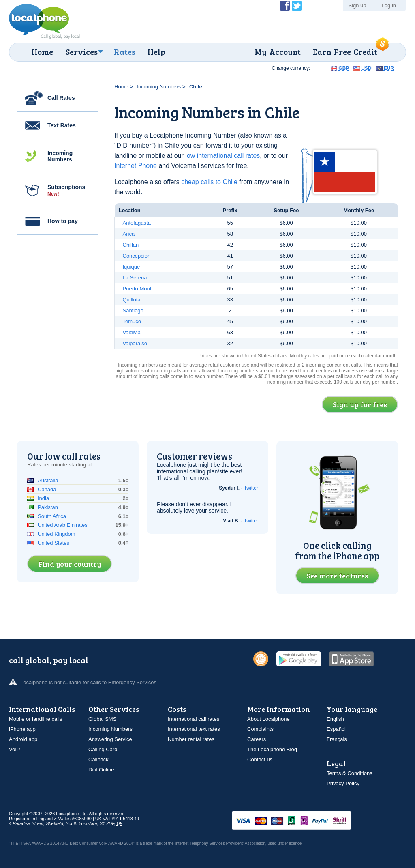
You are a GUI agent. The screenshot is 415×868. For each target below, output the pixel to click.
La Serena (135, 278)
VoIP (14, 749)
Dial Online (101, 770)
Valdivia (132, 332)
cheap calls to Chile (209, 182)
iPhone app (22, 729)
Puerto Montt (138, 289)
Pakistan (48, 507)
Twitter (251, 488)
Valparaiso (135, 343)
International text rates (194, 729)
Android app (23, 739)
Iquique (132, 267)
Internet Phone (136, 166)
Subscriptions (66, 190)
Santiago (133, 310)
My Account (278, 52)
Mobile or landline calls (36, 719)
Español (336, 729)
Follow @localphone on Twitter (297, 6)
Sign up (357, 5)
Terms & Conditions (350, 773)
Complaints (260, 729)
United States (53, 543)
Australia (48, 480)
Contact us (260, 759)
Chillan (131, 245)
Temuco (132, 321)
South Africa (52, 516)
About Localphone (268, 719)
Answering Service (110, 739)
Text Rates (62, 125)
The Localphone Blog (272, 749)
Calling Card (103, 749)
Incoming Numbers (60, 156)
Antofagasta (137, 223)
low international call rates (222, 156)
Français (337, 739)
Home (42, 52)
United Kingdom (57, 534)
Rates (125, 52)
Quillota (132, 300)
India (43, 498)
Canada (47, 489)
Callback (98, 759)
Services (82, 52)
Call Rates (61, 98)
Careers (257, 739)
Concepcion (137, 256)
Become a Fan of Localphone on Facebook (285, 6)
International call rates (194, 719)
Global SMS (102, 719)
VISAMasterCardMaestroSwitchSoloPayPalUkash (303, 821)
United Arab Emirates (63, 525)
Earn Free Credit (345, 52)
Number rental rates (191, 739)
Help (156, 52)
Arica (129, 234)
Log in (389, 5)
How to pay (63, 221)
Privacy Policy (343, 783)
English (335, 719)
